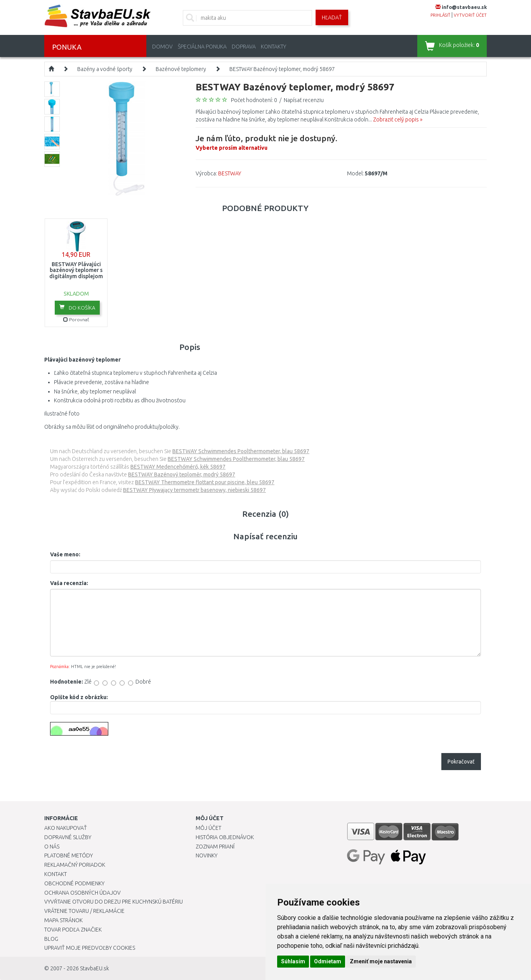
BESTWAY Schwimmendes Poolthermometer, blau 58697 (241, 451)
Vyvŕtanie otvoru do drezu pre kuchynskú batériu (114, 902)
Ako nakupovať (66, 828)
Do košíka (77, 307)
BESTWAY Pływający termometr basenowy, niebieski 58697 (194, 490)
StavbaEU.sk (95, 968)
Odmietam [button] (328, 961)
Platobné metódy (69, 855)
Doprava (244, 47)
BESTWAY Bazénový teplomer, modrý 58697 (282, 69)
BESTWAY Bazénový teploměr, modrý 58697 (182, 474)
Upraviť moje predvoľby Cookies (90, 948)
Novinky (206, 855)
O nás (52, 847)
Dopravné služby (68, 837)
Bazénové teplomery (181, 69)
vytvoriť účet (470, 15)
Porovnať (76, 319)
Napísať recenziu (304, 100)
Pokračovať (461, 762)
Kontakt (56, 874)
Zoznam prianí (215, 847)
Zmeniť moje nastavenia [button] (381, 961)
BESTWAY (230, 173)
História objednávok (225, 837)
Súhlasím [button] (293, 961)
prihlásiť (440, 15)
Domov (162, 47)
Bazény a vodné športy (105, 69)
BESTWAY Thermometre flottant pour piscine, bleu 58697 (205, 482)
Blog (51, 939)
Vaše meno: (65, 554)
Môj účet (208, 828)
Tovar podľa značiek (73, 930)
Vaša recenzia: (69, 583)
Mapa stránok (63, 920)
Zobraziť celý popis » (398, 119)
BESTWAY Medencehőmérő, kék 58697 (178, 467)
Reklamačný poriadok (75, 865)
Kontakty (273, 47)
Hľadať (332, 17)
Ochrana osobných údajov (82, 893)
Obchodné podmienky (74, 883)
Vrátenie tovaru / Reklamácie (84, 911)
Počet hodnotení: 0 (254, 100)
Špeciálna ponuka (202, 47)
